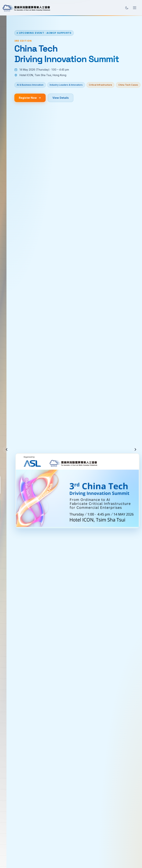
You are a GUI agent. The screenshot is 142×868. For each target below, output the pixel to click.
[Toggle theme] (127, 8)
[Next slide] (135, 449)
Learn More (55, 460)
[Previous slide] (7, 449)
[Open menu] (135, 8)
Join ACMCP (22, 460)
